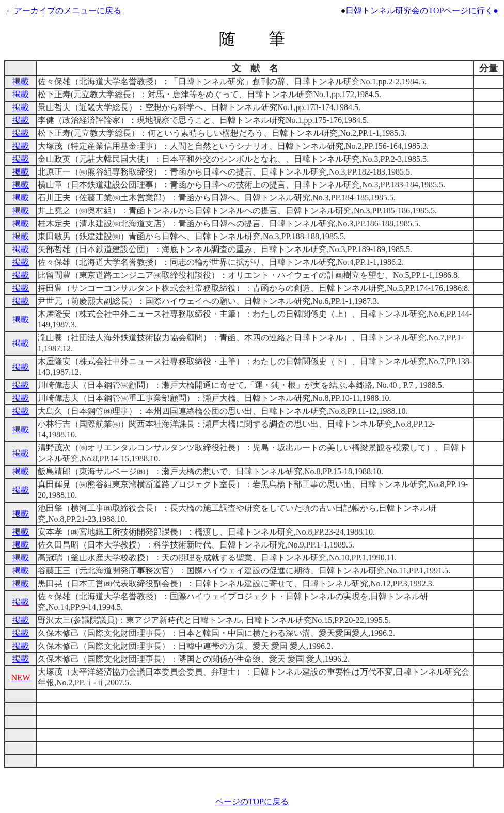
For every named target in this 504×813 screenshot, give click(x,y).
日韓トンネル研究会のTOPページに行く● (422, 11)
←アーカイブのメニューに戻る (64, 11)
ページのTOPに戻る (252, 801)
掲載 (21, 81)
